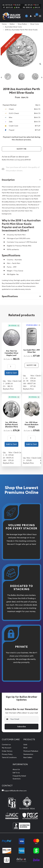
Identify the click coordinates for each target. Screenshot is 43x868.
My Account (7, 748)
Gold (25, 745)
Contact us (6, 745)
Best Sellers (28, 757)
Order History (7, 751)
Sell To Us (16, 773)
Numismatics (28, 754)
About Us (16, 769)
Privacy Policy (7, 754)
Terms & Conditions (9, 757)
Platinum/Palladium (31, 751)
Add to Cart (11, 373)
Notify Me (22, 149)
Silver (25, 748)
